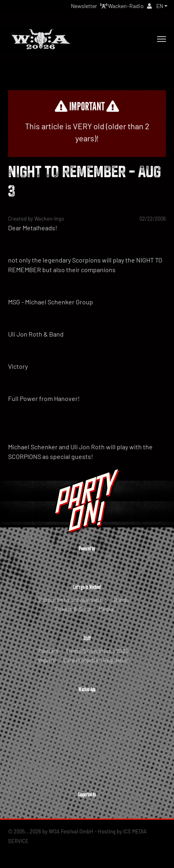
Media (106, 609)
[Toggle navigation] (162, 39)
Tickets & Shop (73, 609)
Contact (49, 651)
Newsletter (84, 6)
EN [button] (160, 6)
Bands (121, 600)
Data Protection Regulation (96, 660)
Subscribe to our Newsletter (72, 600)
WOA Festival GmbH (71, 831)
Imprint (47, 660)
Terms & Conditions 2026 (97, 651)
